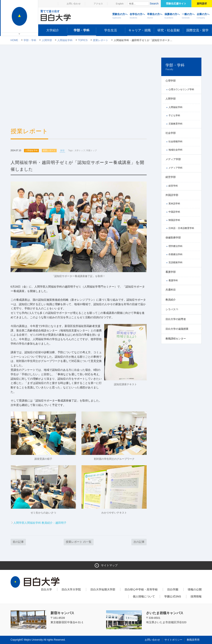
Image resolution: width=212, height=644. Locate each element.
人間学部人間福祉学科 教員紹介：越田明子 (40, 523)
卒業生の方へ (155, 16)
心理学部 (171, 81)
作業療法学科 (175, 254)
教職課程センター (176, 339)
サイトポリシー (173, 640)
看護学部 (171, 272)
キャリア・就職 (140, 30)
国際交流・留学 (197, 30)
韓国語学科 (174, 220)
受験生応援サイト (176, 4)
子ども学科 (174, 115)
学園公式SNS (173, 596)
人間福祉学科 (65, 40)
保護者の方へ (172, 16)
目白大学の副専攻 (176, 319)
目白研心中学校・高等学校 (141, 589)
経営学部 (171, 177)
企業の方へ (203, 16)
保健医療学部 (173, 238)
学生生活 (111, 30)
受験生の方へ (120, 16)
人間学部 (47, 40)
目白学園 (173, 589)
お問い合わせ (74, 4)
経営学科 (173, 186)
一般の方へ (188, 16)
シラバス (171, 309)
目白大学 (46, 589)
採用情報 (196, 596)
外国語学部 (172, 195)
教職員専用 (193, 640)
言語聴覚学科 (175, 262)
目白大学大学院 (71, 589)
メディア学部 (173, 159)
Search (154, 3)
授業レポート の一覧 (79, 542)
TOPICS (83, 40)
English (120, 4)
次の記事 (139, 542)
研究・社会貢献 (169, 30)
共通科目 (171, 290)
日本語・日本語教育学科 (181, 228)
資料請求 (202, 4)
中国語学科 (174, 212)
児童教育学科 (175, 124)
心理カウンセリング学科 (181, 89)
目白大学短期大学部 (103, 589)
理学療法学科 (175, 246)
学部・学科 (82, 30)
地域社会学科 (175, 150)
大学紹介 (53, 30)
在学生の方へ (137, 16)
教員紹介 (171, 300)
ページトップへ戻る (193, 632)
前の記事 (18, 542)
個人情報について (144, 596)
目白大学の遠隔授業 (177, 329)
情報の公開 (195, 589)
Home (14, 40)
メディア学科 (175, 168)
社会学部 (171, 133)
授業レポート (101, 40)
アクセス (98, 4)
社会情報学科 (175, 141)
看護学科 (173, 280)
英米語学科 (174, 204)
